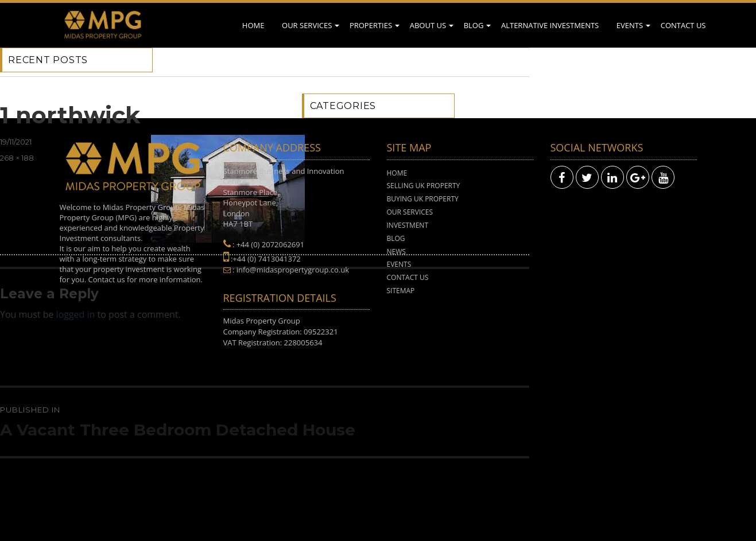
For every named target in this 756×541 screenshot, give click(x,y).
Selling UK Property (424, 186)
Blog (474, 25)
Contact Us (683, 25)
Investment (408, 225)
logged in (76, 314)
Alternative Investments (550, 25)
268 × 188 (17, 158)
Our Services (307, 25)
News (396, 252)
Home (253, 25)
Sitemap (401, 291)
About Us (428, 25)
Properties (371, 25)
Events (630, 25)
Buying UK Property (423, 199)
